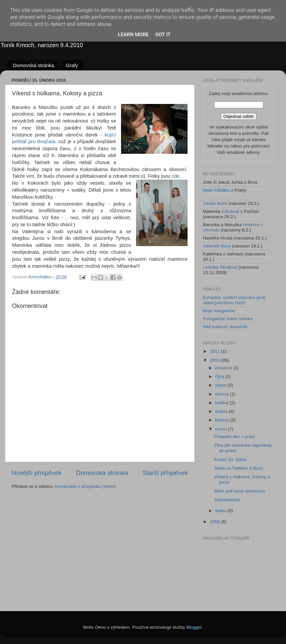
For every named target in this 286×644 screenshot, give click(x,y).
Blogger (194, 627)
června (222, 394)
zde (176, 176)
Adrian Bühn (215, 203)
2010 (215, 360)
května (222, 403)
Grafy (72, 65)
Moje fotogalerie (219, 311)
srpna (221, 385)
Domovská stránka (34, 65)
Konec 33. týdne (230, 460)
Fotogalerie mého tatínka (228, 319)
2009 (215, 522)
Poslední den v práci (234, 437)
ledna (221, 511)
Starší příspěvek (165, 473)
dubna (222, 411)
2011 (215, 351)
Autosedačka (227, 500)
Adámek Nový (217, 246)
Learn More (133, 35)
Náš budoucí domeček (225, 327)
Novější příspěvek (37, 473)
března (223, 420)
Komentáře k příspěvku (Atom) (85, 486)
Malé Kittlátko (216, 190)
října (220, 376)
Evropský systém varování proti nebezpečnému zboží (234, 300)
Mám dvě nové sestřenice (240, 491)
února (221, 429)
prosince (224, 368)
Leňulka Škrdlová (220, 267)
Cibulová (230, 211)
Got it (163, 35)
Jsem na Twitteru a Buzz (239, 468)
